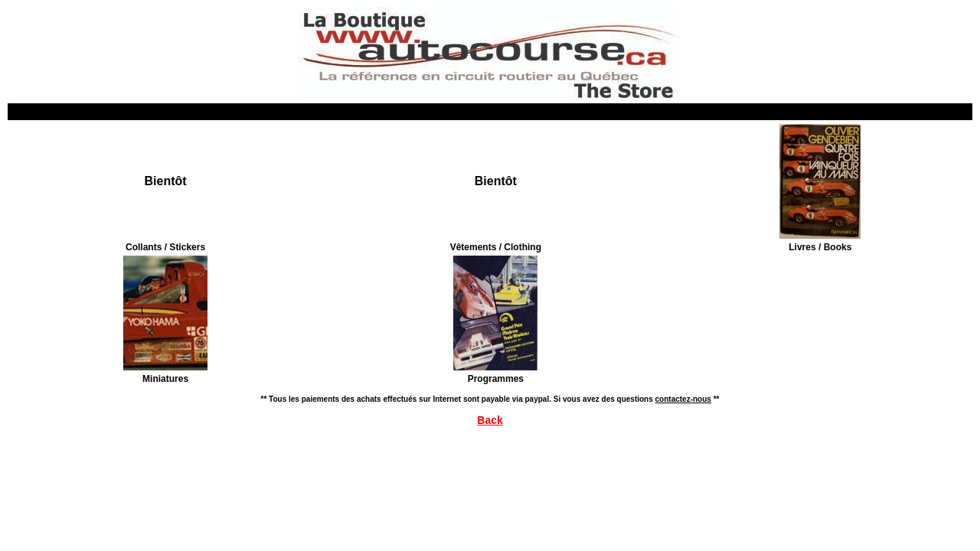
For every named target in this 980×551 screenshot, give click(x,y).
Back (490, 420)
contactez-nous (683, 399)
